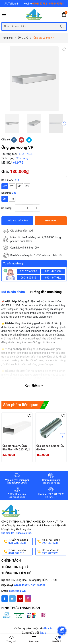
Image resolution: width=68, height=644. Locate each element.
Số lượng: (7, 208)
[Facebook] (5, 599)
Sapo (43, 633)
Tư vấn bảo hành (20, 552)
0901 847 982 (53, 278)
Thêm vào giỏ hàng (17, 221)
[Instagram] (28, 599)
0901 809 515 (28, 278)
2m (5, 199)
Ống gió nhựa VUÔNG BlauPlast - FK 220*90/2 (16, 448)
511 (20, 186)
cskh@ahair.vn (17, 591)
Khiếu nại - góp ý (54, 542)
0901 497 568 (53, 271)
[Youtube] (20, 599)
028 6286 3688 (29, 271)
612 (5, 186)
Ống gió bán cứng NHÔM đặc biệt (51, 448)
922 (27, 186)
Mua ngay (51, 221)
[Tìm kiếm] (62, 26)
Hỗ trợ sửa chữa (54, 552)
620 (12, 186)
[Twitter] (12, 599)
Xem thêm (34, 385)
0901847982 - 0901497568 (30, 585)
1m (12, 199)
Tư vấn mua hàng (20, 542)
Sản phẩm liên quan (21, 405)
